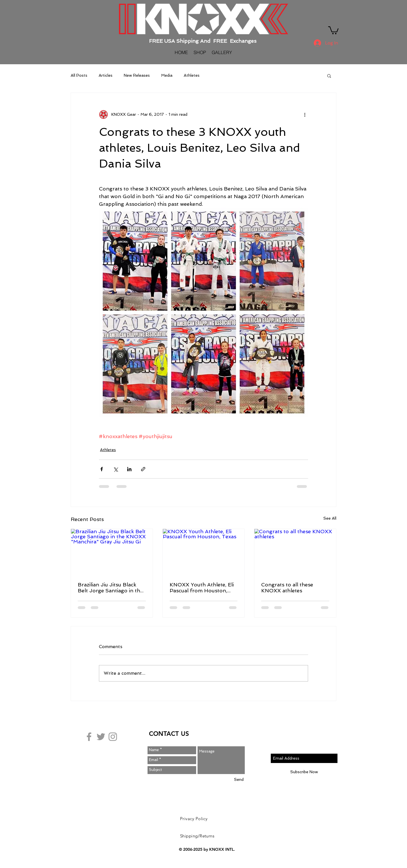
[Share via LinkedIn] (129, 469)
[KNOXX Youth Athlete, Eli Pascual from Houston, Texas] (204, 552)
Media (167, 75)
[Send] (239, 780)
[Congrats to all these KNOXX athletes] (295, 552)
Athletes (192, 75)
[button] (333, 30)
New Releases (137, 75)
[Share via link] (143, 469)
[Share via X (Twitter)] (115, 469)
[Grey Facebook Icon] (89, 737)
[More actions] (305, 114)
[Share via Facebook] (102, 469)
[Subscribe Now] (304, 772)
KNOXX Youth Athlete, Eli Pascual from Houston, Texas (202, 588)
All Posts (79, 75)
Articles (106, 75)
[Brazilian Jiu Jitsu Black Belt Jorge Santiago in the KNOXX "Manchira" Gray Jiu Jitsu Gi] (112, 552)
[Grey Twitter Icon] (101, 737)
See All (330, 518)
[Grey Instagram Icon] (113, 737)
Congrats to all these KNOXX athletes (287, 588)
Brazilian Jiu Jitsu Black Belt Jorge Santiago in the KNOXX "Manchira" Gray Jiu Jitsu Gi (110, 588)
